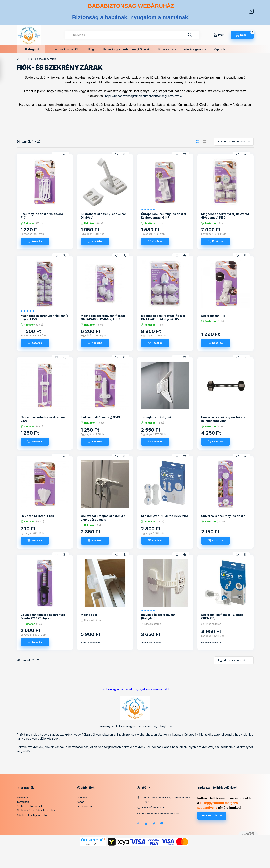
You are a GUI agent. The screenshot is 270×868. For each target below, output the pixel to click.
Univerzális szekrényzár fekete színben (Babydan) (223, 419)
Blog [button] (91, 49)
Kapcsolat (220, 49)
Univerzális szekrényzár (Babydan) (158, 617)
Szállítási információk (30, 806)
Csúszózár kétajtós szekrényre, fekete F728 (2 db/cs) (43, 617)
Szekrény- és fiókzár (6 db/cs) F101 (42, 216)
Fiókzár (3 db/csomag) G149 (100, 417)
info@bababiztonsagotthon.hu (160, 814)
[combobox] (132, 35)
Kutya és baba (167, 49)
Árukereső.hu (93, 844)
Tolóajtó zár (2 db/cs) (156, 417)
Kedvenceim (84, 806)
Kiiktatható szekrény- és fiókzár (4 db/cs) (103, 216)
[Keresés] (190, 35)
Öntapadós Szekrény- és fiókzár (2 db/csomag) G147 (164, 216)
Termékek (23, 802)
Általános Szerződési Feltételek (36, 810)
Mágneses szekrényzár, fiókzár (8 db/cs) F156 (45, 317)
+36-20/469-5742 (153, 807)
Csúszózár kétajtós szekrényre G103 (43, 419)
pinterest (154, 823)
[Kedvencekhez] (56, 154)
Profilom (82, 798)
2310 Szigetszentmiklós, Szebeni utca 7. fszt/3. (166, 799)
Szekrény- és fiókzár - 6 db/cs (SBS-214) (222, 617)
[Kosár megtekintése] (242, 35)
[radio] (205, 141)
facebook (138, 823)
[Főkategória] (18, 59)
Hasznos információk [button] (66, 49)
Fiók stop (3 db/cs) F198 (37, 516)
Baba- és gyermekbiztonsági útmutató (127, 49)
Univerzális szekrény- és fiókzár (224, 516)
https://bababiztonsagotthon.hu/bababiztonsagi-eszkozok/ (144, 96)
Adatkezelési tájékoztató (32, 815)
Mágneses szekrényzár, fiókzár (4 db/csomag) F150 (225, 216)
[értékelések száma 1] (149, 209)
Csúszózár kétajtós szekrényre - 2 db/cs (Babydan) (104, 518)
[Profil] (220, 35)
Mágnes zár (89, 615)
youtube (162, 823)
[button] (31, 49)
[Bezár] (251, 11)
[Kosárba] (35, 241)
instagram (146, 823)
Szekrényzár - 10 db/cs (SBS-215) (164, 516)
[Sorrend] (234, 142)
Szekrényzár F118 (213, 316)
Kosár (80, 802)
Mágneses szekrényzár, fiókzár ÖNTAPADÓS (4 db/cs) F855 (163, 317)
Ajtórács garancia (195, 49)
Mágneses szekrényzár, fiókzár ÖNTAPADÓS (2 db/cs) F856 (103, 317)
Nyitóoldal (23, 798)
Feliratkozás (210, 815)
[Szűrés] (4, 70)
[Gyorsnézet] (64, 154)
